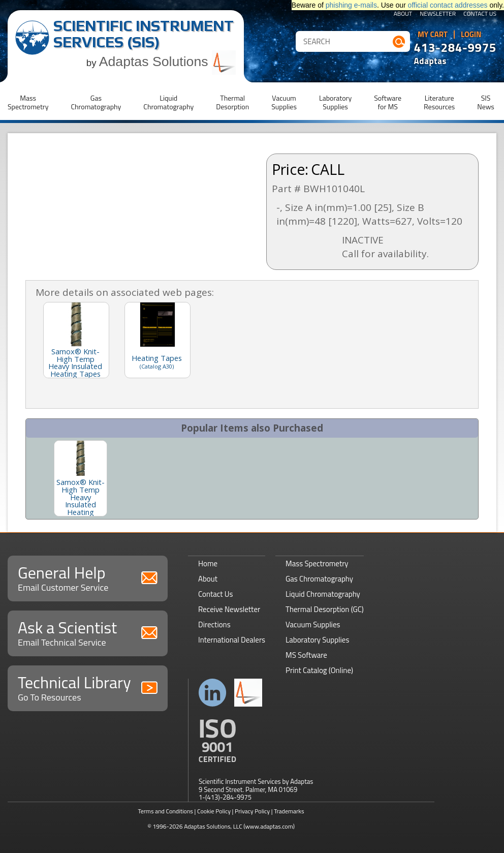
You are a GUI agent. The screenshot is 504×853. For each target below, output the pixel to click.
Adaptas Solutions (168, 62)
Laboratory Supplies (317, 640)
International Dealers (232, 640)
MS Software (306, 655)
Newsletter (438, 14)
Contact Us (480, 14)
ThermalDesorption (232, 102)
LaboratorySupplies (335, 102)
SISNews (486, 102)
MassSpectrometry (28, 102)
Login (471, 35)
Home (208, 563)
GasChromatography (96, 102)
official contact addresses (448, 5)
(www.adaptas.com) (269, 826)
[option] (81, 478)
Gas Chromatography (319, 579)
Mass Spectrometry (317, 563)
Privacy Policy (252, 811)
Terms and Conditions (165, 811)
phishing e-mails (351, 5)
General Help (88, 577)
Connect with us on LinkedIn (213, 693)
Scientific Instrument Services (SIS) (144, 34)
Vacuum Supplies (313, 624)
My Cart (433, 35)
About (403, 14)
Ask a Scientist (88, 632)
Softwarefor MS (388, 102)
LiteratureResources (439, 102)
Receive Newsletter (229, 609)
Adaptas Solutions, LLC (213, 826)
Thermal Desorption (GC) (325, 609)
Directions (214, 624)
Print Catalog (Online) (319, 670)
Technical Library (88, 687)
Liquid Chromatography (323, 594)
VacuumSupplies (284, 102)
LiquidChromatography (168, 102)
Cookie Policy (214, 811)
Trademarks (289, 811)
